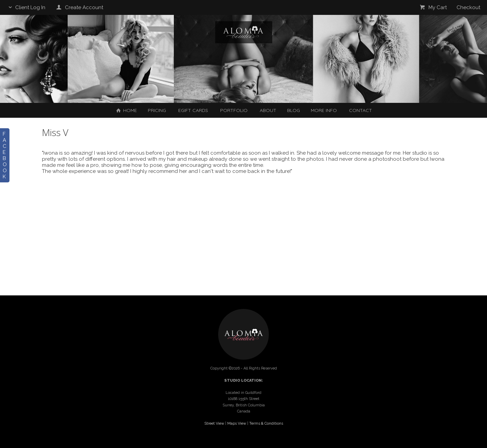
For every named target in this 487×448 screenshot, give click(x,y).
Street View (214, 423)
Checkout (468, 7)
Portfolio (234, 110)
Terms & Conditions (266, 423)
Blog (294, 110)
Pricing (157, 110)
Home (126, 110)
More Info (324, 110)
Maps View (237, 423)
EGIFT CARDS (193, 110)
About (268, 110)
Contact (361, 110)
